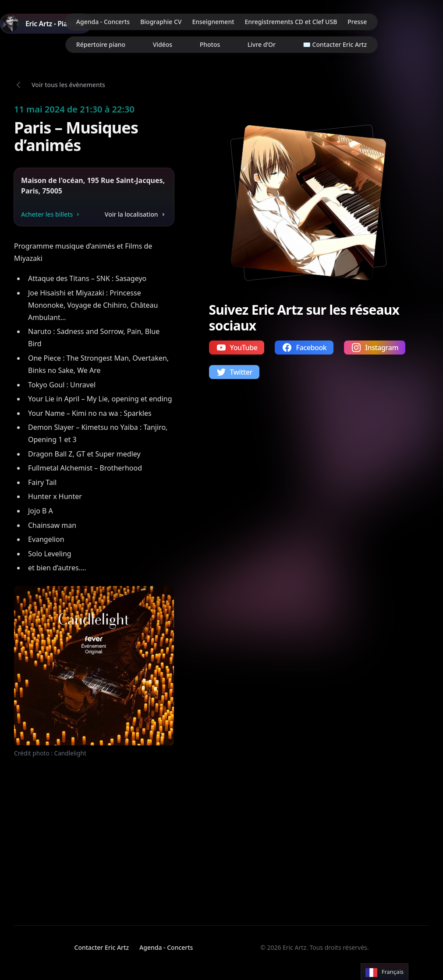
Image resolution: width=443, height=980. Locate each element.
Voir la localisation (136, 214)
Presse (357, 22)
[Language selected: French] (385, 972)
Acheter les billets (51, 214)
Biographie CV (161, 22)
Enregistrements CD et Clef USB (291, 22)
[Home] (46, 24)
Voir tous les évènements (68, 85)
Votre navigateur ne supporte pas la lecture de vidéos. (78, 833)
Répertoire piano (101, 44)
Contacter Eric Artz (102, 947)
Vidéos (163, 44)
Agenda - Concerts (103, 22)
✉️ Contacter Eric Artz (335, 44)
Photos (210, 44)
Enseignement (213, 22)
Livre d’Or (262, 44)
